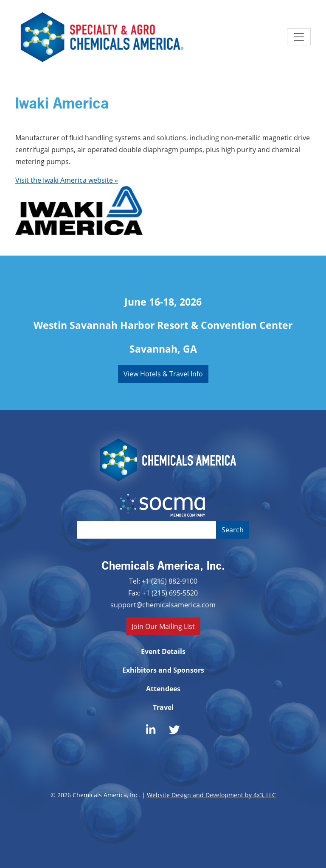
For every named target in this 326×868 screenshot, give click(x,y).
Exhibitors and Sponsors (163, 670)
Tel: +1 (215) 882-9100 (163, 581)
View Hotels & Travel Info (163, 374)
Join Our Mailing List (163, 626)
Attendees (163, 689)
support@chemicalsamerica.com (163, 605)
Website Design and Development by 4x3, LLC (211, 795)
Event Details (163, 651)
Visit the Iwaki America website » (67, 180)
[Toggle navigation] (299, 37)
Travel (163, 707)
